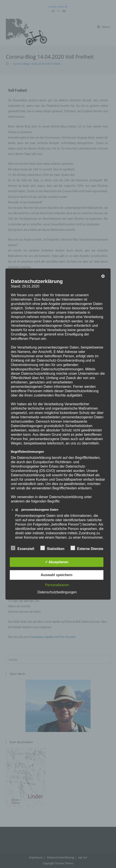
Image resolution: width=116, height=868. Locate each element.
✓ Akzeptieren (57, 562)
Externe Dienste (87, 548)
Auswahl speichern (57, 575)
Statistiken (52, 548)
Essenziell (22, 548)
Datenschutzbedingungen (57, 592)
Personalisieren (57, 585)
